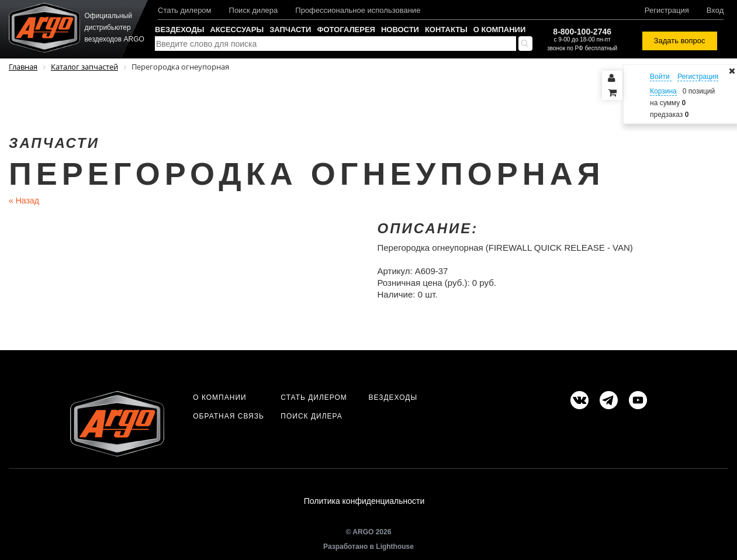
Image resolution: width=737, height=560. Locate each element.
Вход (715, 10)
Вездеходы (179, 30)
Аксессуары (237, 30)
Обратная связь (229, 416)
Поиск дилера (254, 10)
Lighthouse (395, 547)
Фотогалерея (346, 30)
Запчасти (290, 30)
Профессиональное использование (358, 10)
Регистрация (667, 10)
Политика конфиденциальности (364, 501)
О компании (499, 30)
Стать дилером (185, 10)
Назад (24, 201)
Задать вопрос (680, 41)
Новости (400, 30)
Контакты (446, 30)
